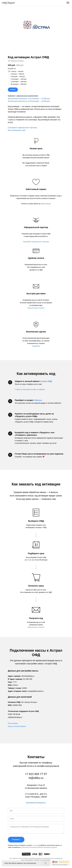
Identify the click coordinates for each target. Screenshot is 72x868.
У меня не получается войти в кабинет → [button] (31, 389)
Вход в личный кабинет (17, 726)
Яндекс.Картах (46, 204)
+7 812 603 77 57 (36, 774)
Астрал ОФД (46, 381)
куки (35, 863)
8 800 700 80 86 (14, 714)
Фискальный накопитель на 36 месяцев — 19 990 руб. (29, 101)
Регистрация (13, 723)
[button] (36, 242)
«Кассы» (38, 400)
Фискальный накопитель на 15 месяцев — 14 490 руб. (29, 99)
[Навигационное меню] (68, 3)
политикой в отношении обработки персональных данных (39, 847)
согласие (35, 845)
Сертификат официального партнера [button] (22, 128)
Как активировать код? (17, 130)
